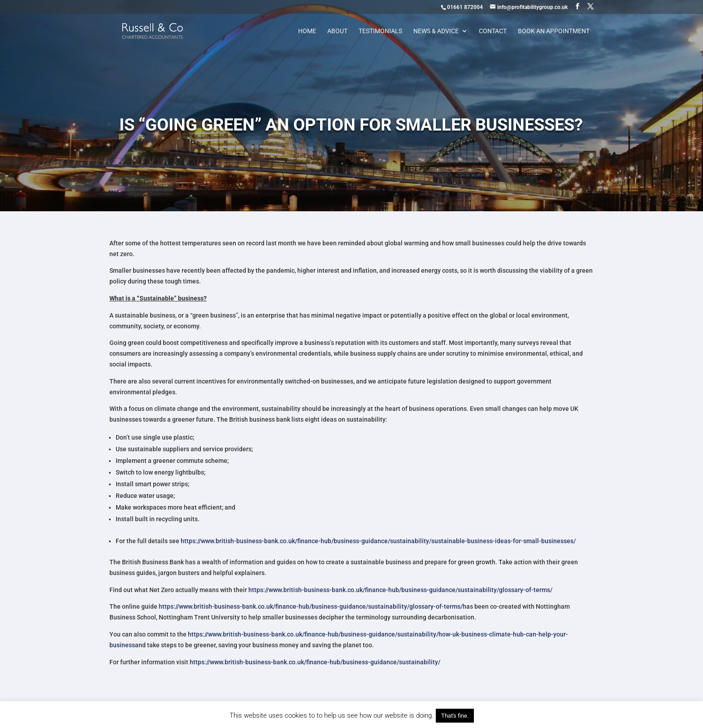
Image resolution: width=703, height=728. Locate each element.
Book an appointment (554, 31)
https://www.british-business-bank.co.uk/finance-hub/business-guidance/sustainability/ (315, 662)
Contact (493, 31)
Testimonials (380, 31)
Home (307, 31)
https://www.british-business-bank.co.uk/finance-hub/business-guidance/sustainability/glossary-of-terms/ (400, 590)
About (337, 31)
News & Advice (436, 31)
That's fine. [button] (455, 716)
